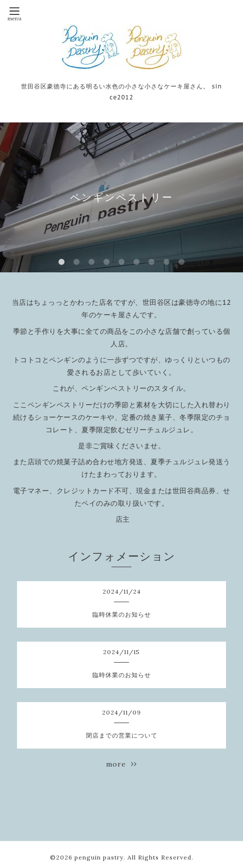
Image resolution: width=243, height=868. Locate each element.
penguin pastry (99, 857)
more (121, 764)
